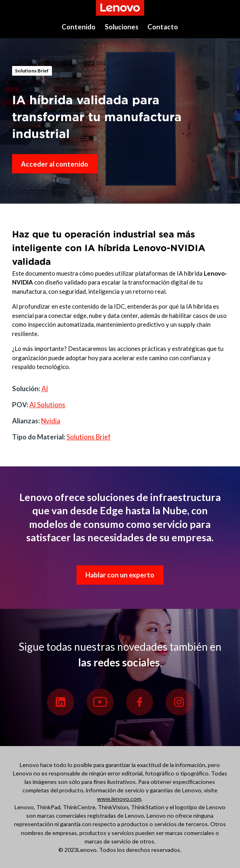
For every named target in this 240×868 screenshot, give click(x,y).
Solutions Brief (32, 71)
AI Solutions (47, 405)
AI (45, 389)
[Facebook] (140, 702)
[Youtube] (100, 702)
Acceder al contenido (55, 164)
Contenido (79, 27)
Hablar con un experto (120, 575)
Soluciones (122, 27)
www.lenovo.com (119, 799)
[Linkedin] (61, 702)
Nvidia (51, 421)
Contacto (163, 27)
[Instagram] (179, 702)
